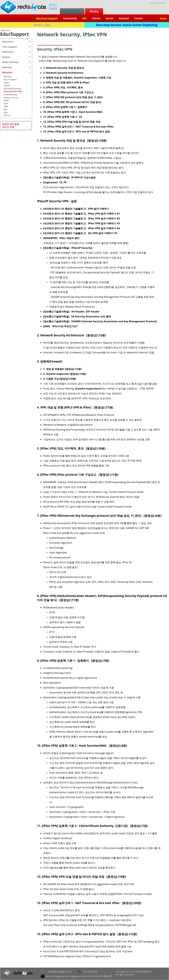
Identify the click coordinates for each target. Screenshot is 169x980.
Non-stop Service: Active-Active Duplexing (127, 25)
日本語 (53, 9)
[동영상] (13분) (96, 335)
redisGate (72, 11)
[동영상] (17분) (103, 407)
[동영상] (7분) (100, 661)
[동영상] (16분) (96, 448)
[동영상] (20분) (132, 903)
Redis (94, 11)
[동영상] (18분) (97, 140)
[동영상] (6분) (153, 516)
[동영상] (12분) (127, 934)
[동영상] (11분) (109, 475)
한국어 (53, 5)
